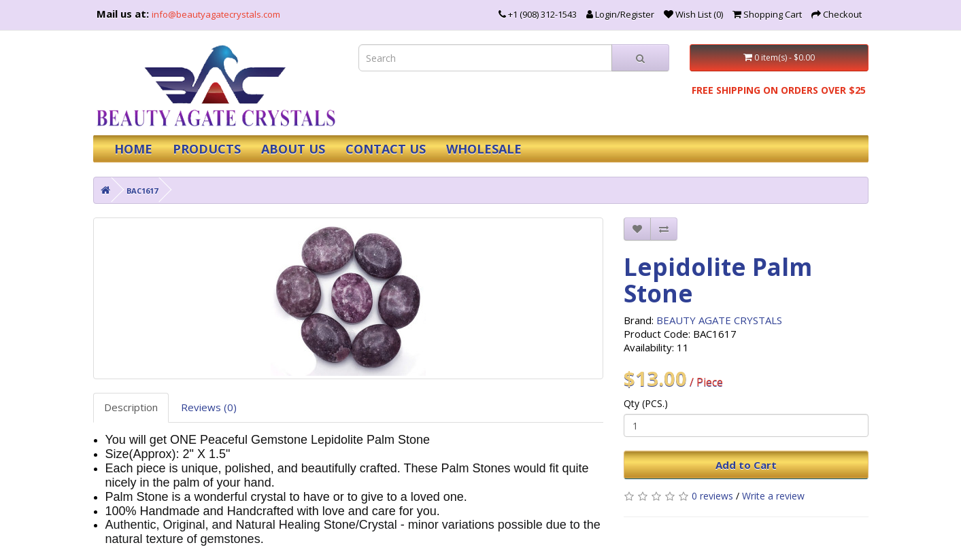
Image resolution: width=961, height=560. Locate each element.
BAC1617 (142, 191)
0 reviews (712, 496)
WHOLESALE (484, 149)
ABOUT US (293, 149)
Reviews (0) (209, 407)
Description (131, 407)
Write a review (773, 496)
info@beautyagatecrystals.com (216, 14)
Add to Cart (746, 465)
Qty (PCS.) (646, 403)
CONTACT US (386, 149)
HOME (133, 149)
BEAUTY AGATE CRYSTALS (719, 320)
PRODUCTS (207, 149)
